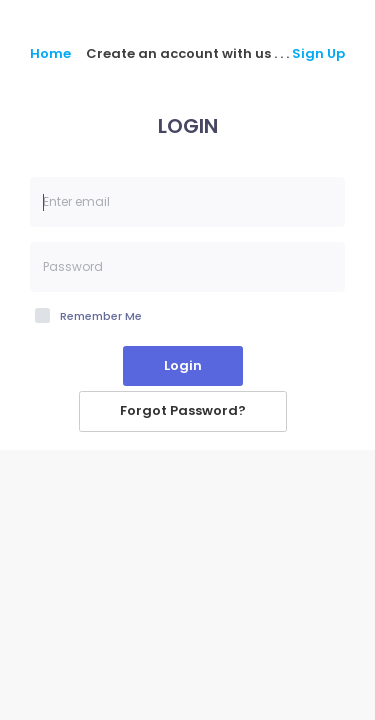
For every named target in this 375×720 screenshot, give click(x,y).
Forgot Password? (183, 410)
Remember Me (101, 316)
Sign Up (318, 53)
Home (50, 54)
